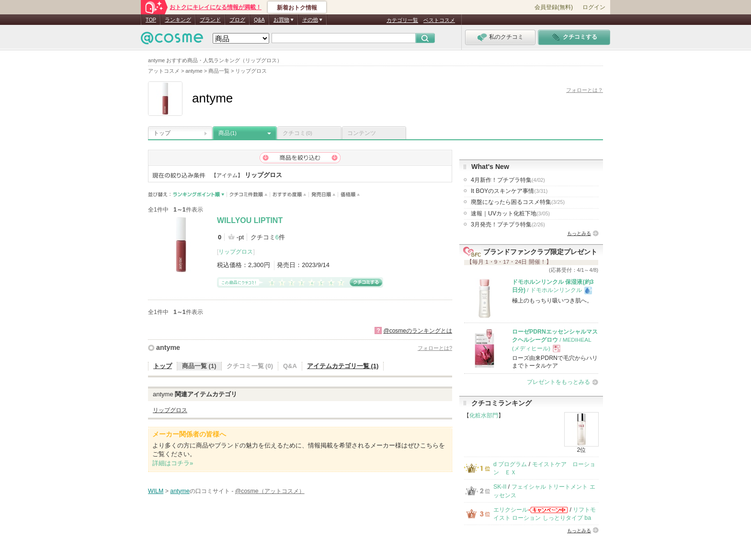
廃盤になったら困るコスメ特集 (518, 202)
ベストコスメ (439, 20)
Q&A (259, 20)
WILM (156, 491)
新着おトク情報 (297, 8)
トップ (162, 133)
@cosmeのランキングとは (418, 331)
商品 (228, 133)
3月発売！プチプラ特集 (508, 224)
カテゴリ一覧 (402, 20)
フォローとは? (435, 348)
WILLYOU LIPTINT (250, 220)
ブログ (237, 20)
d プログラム (510, 464)
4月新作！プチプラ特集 (508, 180)
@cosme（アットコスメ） (270, 491)
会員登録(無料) (554, 7)
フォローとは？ (585, 90)
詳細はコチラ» (173, 463)
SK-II (500, 487)
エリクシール (511, 510)
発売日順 (324, 195)
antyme (168, 347)
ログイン (594, 7)
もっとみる (579, 233)
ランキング (178, 20)
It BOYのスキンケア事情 (509, 191)
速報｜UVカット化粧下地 (510, 213)
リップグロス (236, 252)
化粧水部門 (484, 415)
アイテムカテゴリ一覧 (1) (343, 366)
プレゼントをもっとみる (558, 382)
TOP (151, 20)
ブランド (210, 20)
